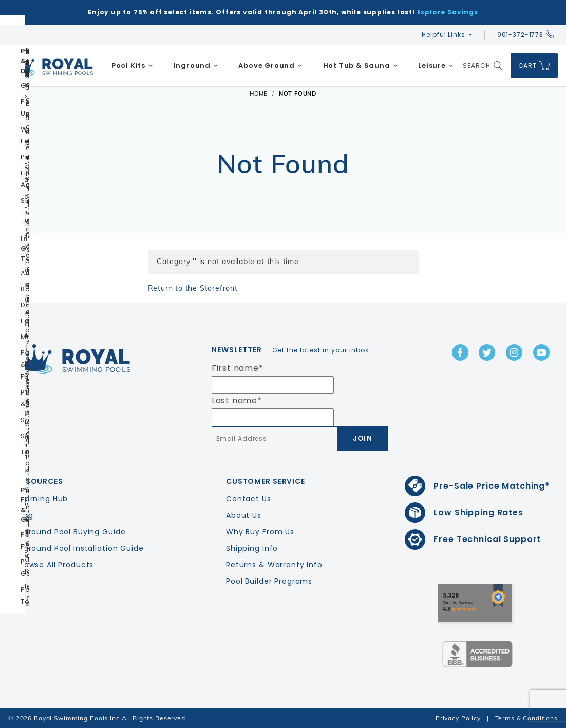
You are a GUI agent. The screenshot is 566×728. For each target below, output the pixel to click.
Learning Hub (42, 499)
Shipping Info (252, 548)
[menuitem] (132, 66)
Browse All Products (55, 565)
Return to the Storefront (193, 288)
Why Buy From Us (260, 532)
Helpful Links (443, 35)
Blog (25, 515)
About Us (244, 515)
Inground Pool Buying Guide (71, 532)
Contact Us (249, 499)
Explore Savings (448, 12)
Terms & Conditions (526, 718)
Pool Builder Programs (269, 581)
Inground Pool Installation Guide (80, 548)
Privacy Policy (458, 718)
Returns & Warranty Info (274, 565)
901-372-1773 (525, 35)
